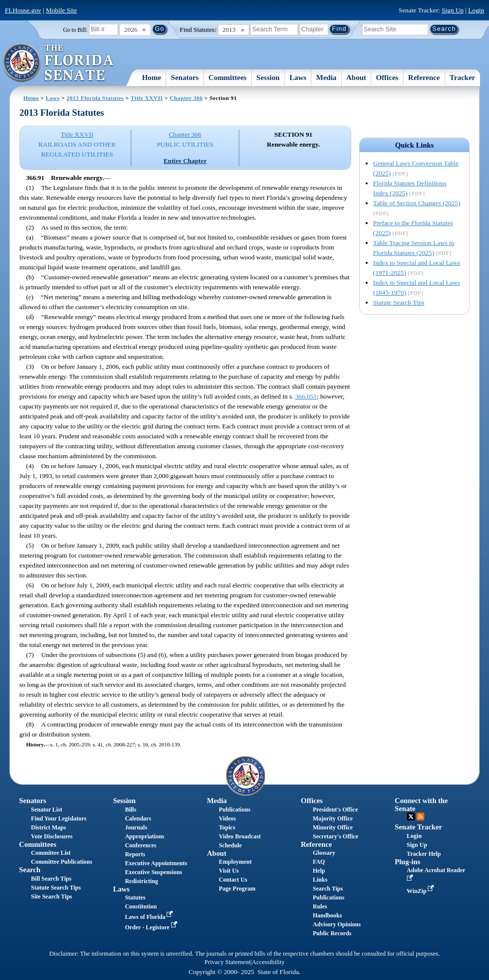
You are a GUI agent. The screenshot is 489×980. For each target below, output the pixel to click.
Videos (227, 818)
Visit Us (229, 871)
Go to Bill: (75, 30)
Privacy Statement (227, 962)
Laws (298, 78)
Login (476, 10)
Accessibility (268, 962)
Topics (227, 827)
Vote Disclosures (52, 836)
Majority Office (333, 818)
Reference (424, 78)
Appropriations (145, 836)
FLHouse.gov (23, 10)
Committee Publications (61, 862)
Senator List (47, 810)
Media (327, 78)
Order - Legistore (152, 927)
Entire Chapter (185, 161)
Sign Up (453, 10)
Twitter (411, 817)
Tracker (462, 78)
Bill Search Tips (51, 879)
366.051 (306, 396)
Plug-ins (408, 862)
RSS (420, 817)
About (356, 78)
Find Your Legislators (58, 818)
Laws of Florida (150, 917)
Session (268, 78)
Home (152, 78)
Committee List (51, 853)
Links (320, 880)
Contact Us (233, 880)
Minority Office (333, 827)
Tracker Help (424, 854)
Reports (135, 854)
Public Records (332, 933)
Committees (228, 78)
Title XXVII (147, 98)
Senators (185, 78)
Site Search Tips (51, 897)
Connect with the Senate (422, 804)
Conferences (141, 845)
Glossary (324, 853)
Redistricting (142, 881)
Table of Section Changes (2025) (417, 203)
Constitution (141, 906)
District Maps (48, 827)
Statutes (135, 898)
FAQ (319, 862)
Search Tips (328, 889)
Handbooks (328, 915)
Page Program (237, 889)
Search (30, 870)
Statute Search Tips (399, 302)
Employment (235, 862)
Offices (387, 78)
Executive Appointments (156, 863)
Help (319, 871)
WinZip (422, 891)
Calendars (138, 818)
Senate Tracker (419, 827)
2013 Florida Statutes (95, 98)
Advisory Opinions (337, 924)
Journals (136, 827)
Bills (131, 810)
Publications (235, 810)
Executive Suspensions (153, 872)
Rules (320, 906)
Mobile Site (61, 10)
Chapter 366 (186, 98)
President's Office (336, 810)
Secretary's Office (336, 836)
